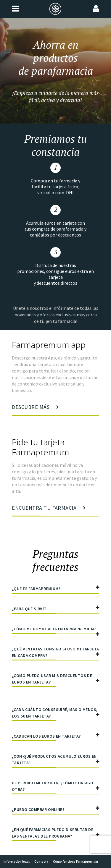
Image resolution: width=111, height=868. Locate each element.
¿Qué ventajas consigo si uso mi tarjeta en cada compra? (55, 653)
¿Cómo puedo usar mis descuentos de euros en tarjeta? (55, 680)
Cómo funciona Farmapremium (75, 861)
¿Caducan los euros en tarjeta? (55, 737)
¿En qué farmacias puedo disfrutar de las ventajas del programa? (55, 834)
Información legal (17, 861)
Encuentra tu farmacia (48, 510)
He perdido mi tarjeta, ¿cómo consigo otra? (55, 787)
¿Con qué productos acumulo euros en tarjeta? (55, 761)
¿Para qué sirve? (55, 609)
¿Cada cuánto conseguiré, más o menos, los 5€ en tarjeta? (55, 714)
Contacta (41, 861)
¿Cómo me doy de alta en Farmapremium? (55, 630)
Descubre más (35, 410)
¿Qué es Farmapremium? (55, 589)
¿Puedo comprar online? (55, 810)
